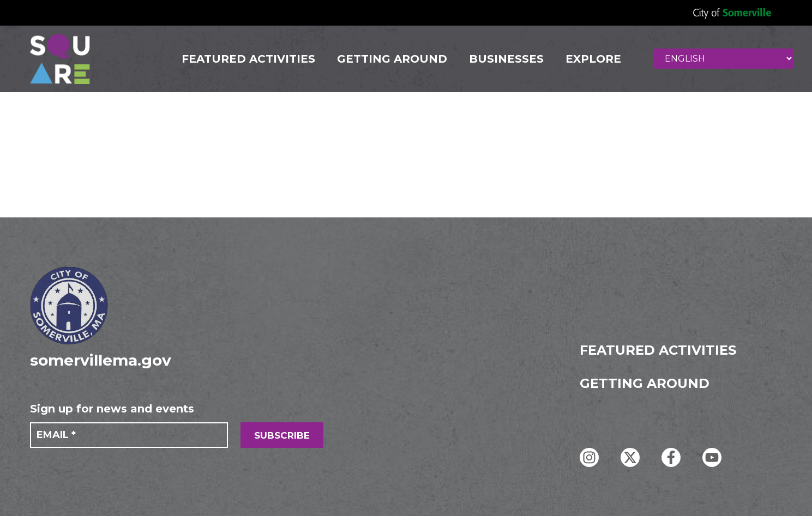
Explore (593, 59)
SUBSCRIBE (282, 435)
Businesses (506, 59)
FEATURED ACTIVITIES (248, 59)
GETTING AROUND (392, 59)
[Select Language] (724, 59)
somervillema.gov (101, 360)
